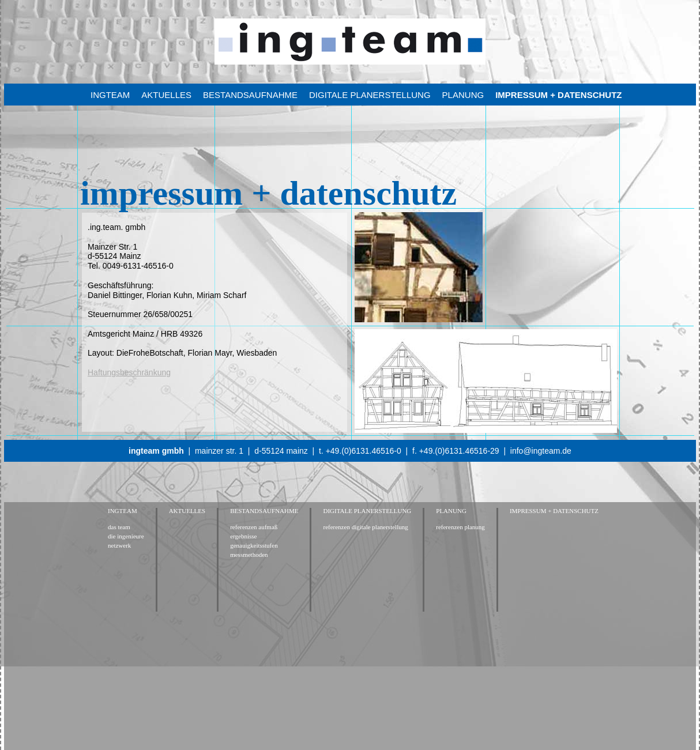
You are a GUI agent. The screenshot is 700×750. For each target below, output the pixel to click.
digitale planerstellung (370, 95)
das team (119, 527)
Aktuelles (166, 95)
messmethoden (249, 555)
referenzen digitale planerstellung (365, 527)
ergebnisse (243, 536)
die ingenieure (126, 536)
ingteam (110, 95)
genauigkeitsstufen (254, 546)
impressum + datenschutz (558, 95)
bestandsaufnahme (250, 95)
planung (463, 95)
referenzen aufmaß (254, 527)
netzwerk (119, 546)
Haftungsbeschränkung (129, 372)
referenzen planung (460, 527)
